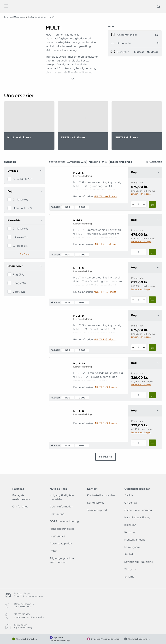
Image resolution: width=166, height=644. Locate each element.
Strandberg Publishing (139, 562)
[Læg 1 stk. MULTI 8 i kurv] (152, 300)
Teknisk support (97, 510)
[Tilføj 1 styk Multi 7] (144, 252)
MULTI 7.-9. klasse (105, 244)
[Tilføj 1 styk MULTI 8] (144, 300)
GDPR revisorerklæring (64, 521)
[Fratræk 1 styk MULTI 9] (133, 347)
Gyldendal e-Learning (138, 510)
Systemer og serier (37, 17)
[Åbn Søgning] (158, 6)
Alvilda (129, 495)
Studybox (130, 569)
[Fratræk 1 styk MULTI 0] (133, 443)
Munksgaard (132, 547)
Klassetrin (14, 220)
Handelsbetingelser (62, 529)
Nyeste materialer (121, 162)
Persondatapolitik (61, 544)
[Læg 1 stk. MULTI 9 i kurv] (152, 347)
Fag (10, 191)
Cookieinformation (61, 507)
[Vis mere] (73, 79)
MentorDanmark (135, 540)
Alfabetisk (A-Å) (76, 162)
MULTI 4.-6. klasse (105, 196)
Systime (129, 577)
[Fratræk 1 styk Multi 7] (133, 252)
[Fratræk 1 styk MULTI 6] (133, 204)
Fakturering (57, 514)
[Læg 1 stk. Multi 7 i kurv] (152, 252)
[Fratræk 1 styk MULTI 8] (133, 300)
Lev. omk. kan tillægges (141, 194)
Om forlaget (20, 507)
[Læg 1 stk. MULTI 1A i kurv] (152, 395)
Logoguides (57, 536)
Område (13, 171)
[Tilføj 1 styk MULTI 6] (144, 204)
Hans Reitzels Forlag (137, 517)
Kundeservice (96, 503)
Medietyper (15, 266)
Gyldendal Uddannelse (15, 17)
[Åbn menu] (6, 7)
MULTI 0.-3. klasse (105, 387)
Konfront (130, 532)
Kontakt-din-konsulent (101, 495)
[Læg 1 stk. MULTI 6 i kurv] (152, 204)
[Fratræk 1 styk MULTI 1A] (133, 395)
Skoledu (129, 554)
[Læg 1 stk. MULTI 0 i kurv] (152, 443)
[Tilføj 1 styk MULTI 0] (144, 443)
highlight (130, 525)
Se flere (25, 254)
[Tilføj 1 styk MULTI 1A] (144, 395)
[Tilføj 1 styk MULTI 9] (144, 347)
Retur (53, 551)
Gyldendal (131, 503)
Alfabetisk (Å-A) (98, 162)
